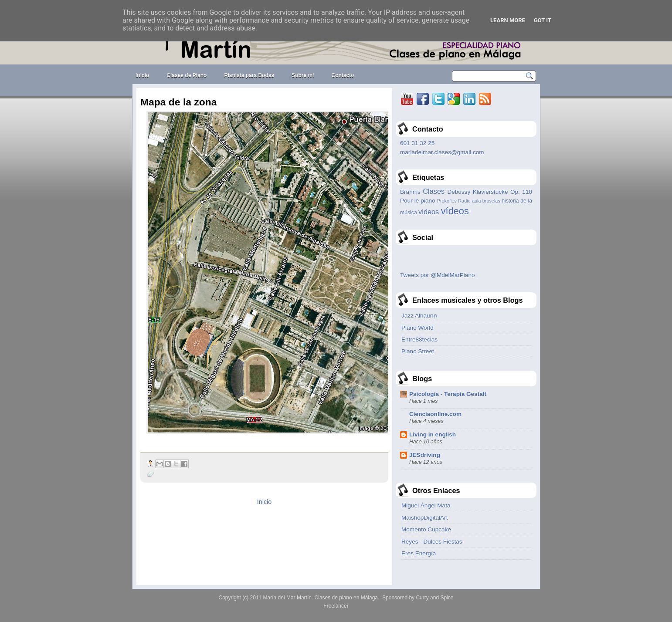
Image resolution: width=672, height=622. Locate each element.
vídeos (455, 211)
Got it (543, 20)
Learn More (508, 20)
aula (477, 201)
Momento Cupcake (426, 529)
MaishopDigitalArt (424, 518)
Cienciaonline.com (435, 414)
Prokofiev (447, 201)
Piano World (417, 328)
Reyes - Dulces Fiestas (432, 542)
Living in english (433, 434)
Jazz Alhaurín (419, 316)
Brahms (410, 192)
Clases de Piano (187, 75)
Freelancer (336, 606)
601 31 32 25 (417, 143)
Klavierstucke (490, 192)
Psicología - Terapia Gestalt (448, 394)
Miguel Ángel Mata (426, 505)
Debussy (459, 192)
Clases (434, 191)
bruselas (491, 201)
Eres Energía (419, 553)
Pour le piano (418, 201)
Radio (464, 201)
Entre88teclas (419, 340)
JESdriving (425, 455)
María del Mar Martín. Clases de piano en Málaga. (321, 598)
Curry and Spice (434, 598)
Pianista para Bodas (249, 75)
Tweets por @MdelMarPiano (438, 275)
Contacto (343, 75)
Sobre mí (303, 75)
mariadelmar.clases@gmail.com (442, 152)
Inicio (142, 75)
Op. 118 (521, 192)
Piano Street (418, 351)
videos (429, 212)
